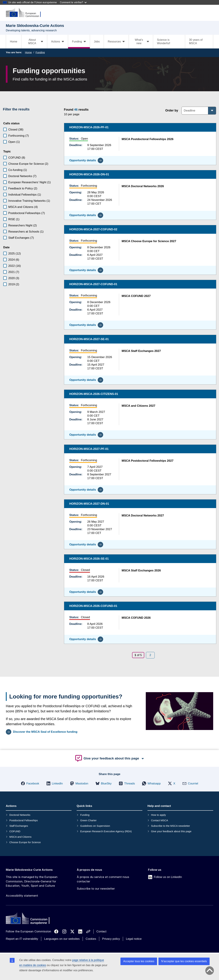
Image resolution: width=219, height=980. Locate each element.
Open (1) (14, 142)
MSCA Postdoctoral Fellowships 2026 (148, 139)
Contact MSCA (160, 820)
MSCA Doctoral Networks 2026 (143, 186)
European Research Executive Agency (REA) (106, 831)
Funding (40, 52)
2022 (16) (15, 266)
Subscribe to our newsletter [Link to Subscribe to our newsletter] (96, 889)
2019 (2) (14, 284)
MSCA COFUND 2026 (136, 618)
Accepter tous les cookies (139, 961)
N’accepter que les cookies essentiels (184, 961)
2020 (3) (14, 278)
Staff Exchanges (19, 826)
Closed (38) (16, 130)
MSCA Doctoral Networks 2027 (143, 516)
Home (14, 42)
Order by (172, 110)
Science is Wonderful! (164, 42)
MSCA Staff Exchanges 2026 (141, 570)
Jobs (97, 42)
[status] (109, 111)
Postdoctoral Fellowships (24, 820)
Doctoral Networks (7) (22, 176)
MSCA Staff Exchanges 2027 (141, 351)
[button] (30, 783)
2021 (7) (14, 272)
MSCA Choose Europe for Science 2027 (149, 241)
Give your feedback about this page (171, 831)
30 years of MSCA (196, 42)
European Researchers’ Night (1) (30, 182)
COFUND (15, 831)
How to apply (159, 815)
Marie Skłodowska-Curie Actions (29, 870)
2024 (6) (14, 260)
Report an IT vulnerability (22, 939)
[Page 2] (150, 655)
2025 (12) (15, 254)
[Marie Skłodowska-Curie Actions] (25, 13)
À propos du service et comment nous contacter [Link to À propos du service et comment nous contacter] (103, 879)
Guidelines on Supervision (95, 826)
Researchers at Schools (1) (26, 232)
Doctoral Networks (20, 815)
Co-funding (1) (18, 170)
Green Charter (88, 820)
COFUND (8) (17, 158)
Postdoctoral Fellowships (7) (27, 213)
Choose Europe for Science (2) (28, 164)
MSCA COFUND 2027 (136, 296)
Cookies (91, 939)
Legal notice (134, 939)
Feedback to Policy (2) (23, 188)
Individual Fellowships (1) (25, 195)
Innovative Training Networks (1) (29, 201)
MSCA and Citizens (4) (23, 207)
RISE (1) (14, 219)
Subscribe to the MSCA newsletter (171, 826)
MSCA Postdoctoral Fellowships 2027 (148, 461)
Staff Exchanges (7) (21, 238)
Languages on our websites (62, 939)
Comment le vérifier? (73, 2)
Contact (102, 931)
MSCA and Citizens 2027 (139, 406)
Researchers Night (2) (23, 225)
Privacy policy (111, 939)
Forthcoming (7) (19, 136)
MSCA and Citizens (20, 837)
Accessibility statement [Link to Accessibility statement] (22, 896)
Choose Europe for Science (25, 842)
